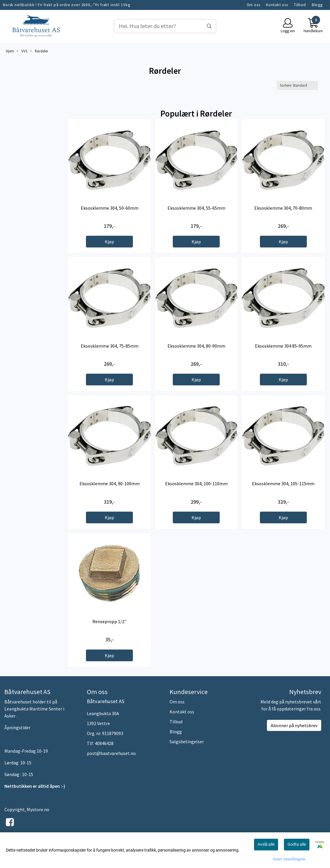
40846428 (104, 743)
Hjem (10, 51)
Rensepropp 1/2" (109, 621)
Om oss (253, 5)
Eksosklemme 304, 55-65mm (196, 208)
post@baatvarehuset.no (111, 753)
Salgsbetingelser (187, 741)
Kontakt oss (277, 5)
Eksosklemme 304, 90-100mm (110, 483)
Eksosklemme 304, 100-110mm (196, 483)
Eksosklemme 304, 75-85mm (110, 346)
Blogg (317, 5)
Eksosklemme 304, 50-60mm (110, 208)
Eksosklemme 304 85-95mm (283, 346)
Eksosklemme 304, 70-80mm (283, 208)
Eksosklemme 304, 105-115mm (283, 483)
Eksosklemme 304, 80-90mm (196, 346)
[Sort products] (297, 85)
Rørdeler (39, 51)
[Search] (165, 26)
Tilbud (300, 5)
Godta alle (297, 844)
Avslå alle (266, 844)
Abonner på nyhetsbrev (294, 725)
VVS (22, 51)
